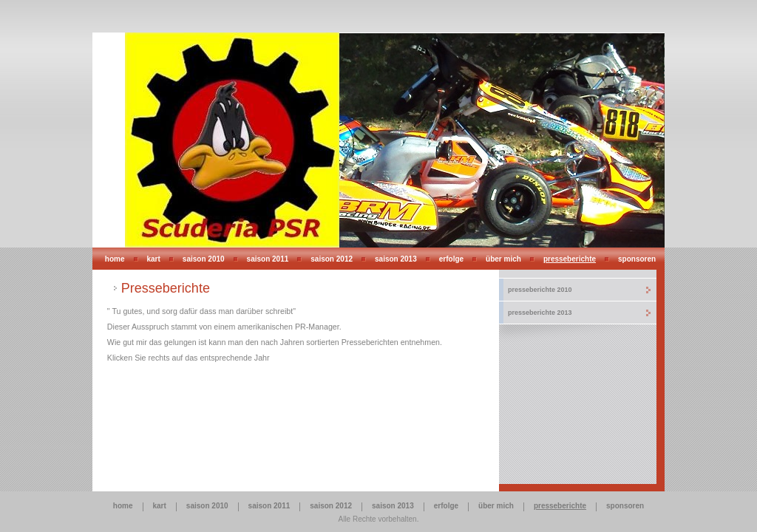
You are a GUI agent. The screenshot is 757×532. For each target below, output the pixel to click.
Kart (154, 259)
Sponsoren (637, 259)
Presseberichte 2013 (540, 313)
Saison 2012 (332, 259)
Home (115, 259)
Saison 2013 (396, 259)
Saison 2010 (204, 259)
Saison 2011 (268, 259)
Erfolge (451, 259)
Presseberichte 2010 (540, 290)
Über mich (503, 259)
